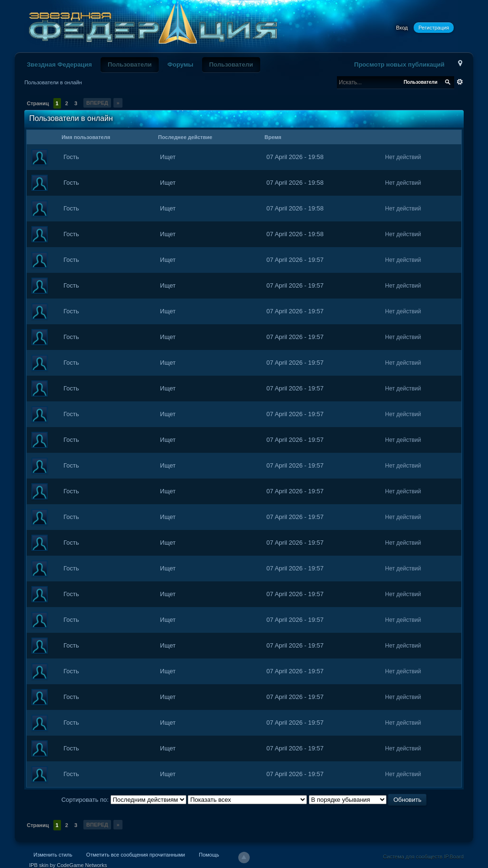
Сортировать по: (86, 800)
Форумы (180, 65)
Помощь (209, 855)
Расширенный (460, 82)
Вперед (97, 103)
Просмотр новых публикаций (399, 65)
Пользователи (130, 65)
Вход (402, 28)
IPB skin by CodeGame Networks (68, 865)
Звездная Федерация (59, 65)
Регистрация (434, 28)
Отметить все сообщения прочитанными (136, 855)
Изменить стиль (53, 855)
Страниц (38, 103)
